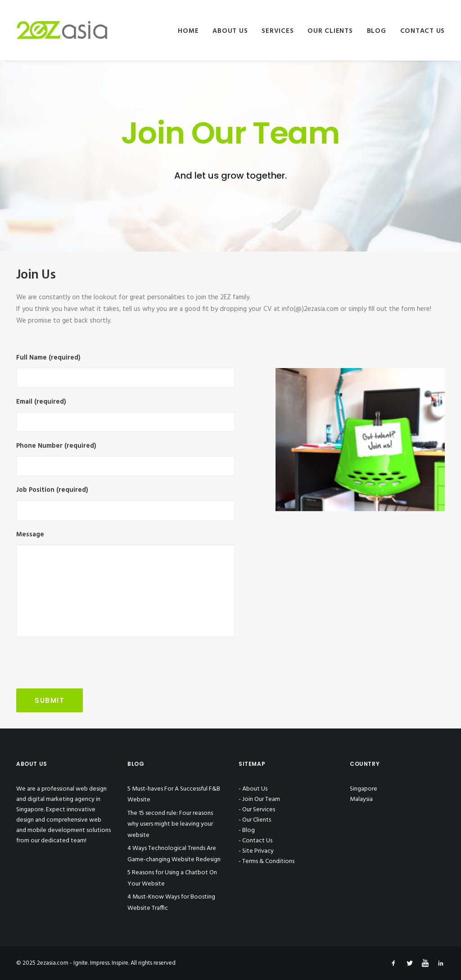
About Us (230, 31)
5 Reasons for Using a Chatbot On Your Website (172, 878)
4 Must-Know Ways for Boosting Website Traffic (171, 903)
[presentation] (85, 663)
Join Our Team (261, 799)
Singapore (364, 789)
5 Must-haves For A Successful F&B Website (174, 795)
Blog (377, 31)
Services (278, 31)
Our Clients (330, 31)
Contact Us (423, 31)
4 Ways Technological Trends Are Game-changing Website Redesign (174, 854)
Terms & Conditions (268, 861)
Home (188, 31)
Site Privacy (258, 851)
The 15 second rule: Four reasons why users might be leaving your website (170, 824)
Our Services (259, 810)
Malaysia (361, 799)
